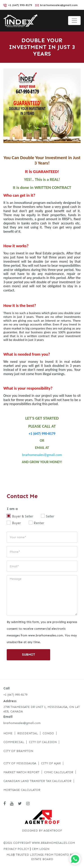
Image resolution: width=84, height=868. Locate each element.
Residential (28, 733)
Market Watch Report (21, 772)
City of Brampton (18, 751)
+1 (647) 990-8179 (18, 5)
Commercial (14, 742)
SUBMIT (29, 655)
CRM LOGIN (41, 849)
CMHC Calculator (59, 772)
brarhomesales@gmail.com (56, 5)
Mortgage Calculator (22, 790)
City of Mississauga (20, 763)
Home (8, 733)
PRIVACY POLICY (16, 849)
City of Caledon (43, 742)
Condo (48, 733)
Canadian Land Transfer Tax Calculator (37, 781)
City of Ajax (51, 763)
